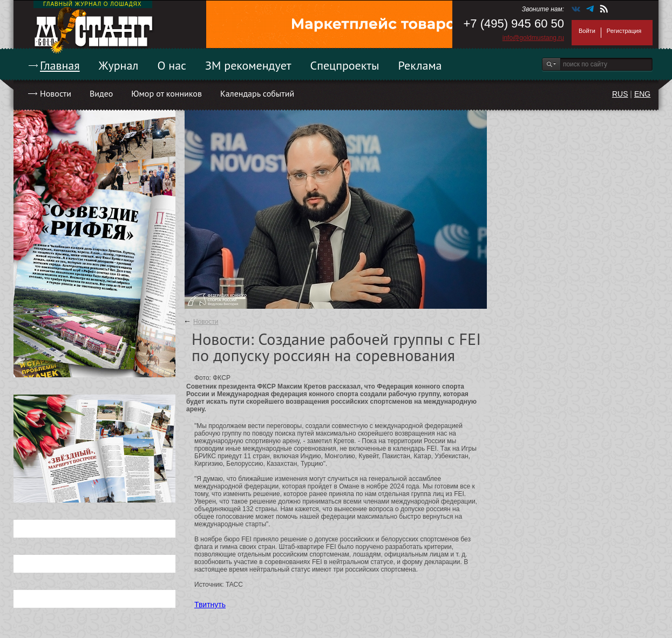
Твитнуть (210, 605)
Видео (101, 93)
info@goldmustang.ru (533, 38)
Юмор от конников (167, 93)
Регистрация (624, 31)
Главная (60, 65)
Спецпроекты (345, 65)
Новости (56, 93)
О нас (172, 65)
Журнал (119, 65)
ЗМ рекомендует (248, 65)
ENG (642, 94)
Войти (587, 31)
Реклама (420, 65)
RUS (620, 94)
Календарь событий (257, 93)
